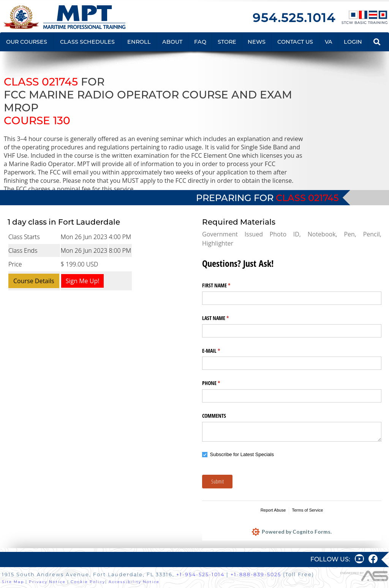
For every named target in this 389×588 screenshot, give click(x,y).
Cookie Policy (88, 582)
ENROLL (139, 42)
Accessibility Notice (134, 582)
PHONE (220, 383)
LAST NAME (224, 318)
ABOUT (172, 42)
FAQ (200, 42)
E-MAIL (220, 351)
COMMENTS (214, 416)
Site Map (13, 582)
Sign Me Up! (83, 281)
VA (329, 42)
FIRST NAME (225, 285)
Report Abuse (273, 510)
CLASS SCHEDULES (87, 42)
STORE (227, 42)
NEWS (257, 42)
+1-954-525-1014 (200, 575)
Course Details (34, 281)
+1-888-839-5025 (256, 575)
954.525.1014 (294, 18)
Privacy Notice (47, 582)
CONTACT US (295, 42)
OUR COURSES (27, 42)
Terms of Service (307, 510)
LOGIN (353, 42)
